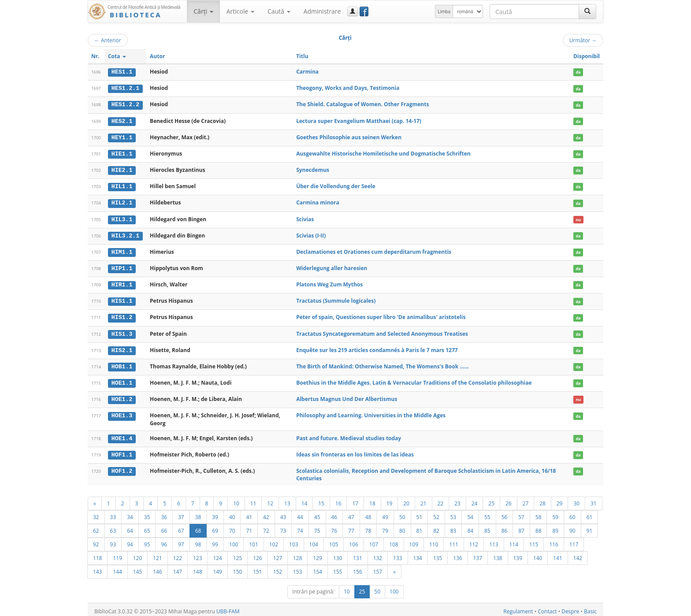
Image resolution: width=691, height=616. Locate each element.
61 (590, 513)
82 (436, 527)
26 (509, 500)
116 (554, 541)
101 (253, 541)
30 (576, 500)
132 (378, 554)
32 (96, 513)
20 (406, 500)
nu (578, 218)
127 (278, 554)
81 (420, 527)
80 (402, 527)
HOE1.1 (122, 380)
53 (453, 513)
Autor (157, 56)
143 (97, 568)
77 (351, 527)
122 (178, 554)
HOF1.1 (122, 451)
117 (574, 541)
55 (487, 513)
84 (470, 527)
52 (436, 513)
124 (217, 554)
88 (539, 527)
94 (130, 541)
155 (338, 568)
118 (97, 554)
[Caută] (587, 11)
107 (374, 541)
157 (378, 568)
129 (317, 554)
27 (526, 500)
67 (181, 527)
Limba (444, 11)
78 (368, 527)
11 (253, 500)
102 (274, 541)
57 (521, 513)
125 (238, 554)
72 (266, 527)
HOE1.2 (122, 396)
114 (514, 541)
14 (305, 500)
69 (215, 527)
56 (505, 513)
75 (317, 527)
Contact (547, 608)
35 (147, 513)
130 (338, 554)
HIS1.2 (122, 315)
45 (317, 513)
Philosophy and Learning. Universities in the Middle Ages (371, 412)
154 (317, 568)
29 (560, 500)
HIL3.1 (122, 218)
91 (590, 527)
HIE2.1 (122, 169)
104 (314, 541)
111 (453, 541)
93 (113, 541)
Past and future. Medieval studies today (349, 435)
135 (438, 554)
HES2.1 (122, 120)
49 (385, 513)
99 (215, 541)
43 (283, 513)
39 (215, 513)
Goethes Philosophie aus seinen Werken (349, 136)
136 (457, 554)
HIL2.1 (122, 201)
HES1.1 (122, 72)
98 (198, 541)
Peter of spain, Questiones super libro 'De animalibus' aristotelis (381, 315)
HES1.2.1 (125, 88)
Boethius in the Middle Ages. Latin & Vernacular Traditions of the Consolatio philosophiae (414, 380)
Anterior (108, 40)
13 (287, 500)
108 (394, 541)
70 (232, 527)
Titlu (302, 56)
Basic (590, 608)
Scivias (305, 217)
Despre (570, 608)
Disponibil (587, 56)
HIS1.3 (122, 331)
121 (157, 554)
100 (234, 541)
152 (278, 568)
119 (117, 554)
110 (434, 541)
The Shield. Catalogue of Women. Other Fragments (362, 104)
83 (453, 527)
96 (164, 541)
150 (238, 568)
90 (572, 527)
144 (117, 568)
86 (505, 527)
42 (266, 513)
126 (257, 554)
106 (353, 541)
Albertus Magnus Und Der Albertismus (347, 396)
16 (338, 500)
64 (130, 527)
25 (491, 500)
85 (487, 527)
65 (147, 527)
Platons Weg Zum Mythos (329, 282)
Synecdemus (313, 169)
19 (390, 500)
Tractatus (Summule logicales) (336, 299)
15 (321, 500)
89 (555, 527)
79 (385, 527)
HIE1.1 (122, 153)
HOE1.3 (122, 412)
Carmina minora (318, 201)
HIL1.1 (122, 186)
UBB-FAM (228, 608)
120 (137, 554)
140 (538, 554)
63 (113, 527)
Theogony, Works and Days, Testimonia (348, 88)
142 (578, 554)
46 (334, 513)
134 (418, 554)
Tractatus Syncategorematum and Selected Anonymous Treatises (382, 331)
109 (414, 541)
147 (178, 568)
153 (297, 568)
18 (372, 500)
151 (257, 568)
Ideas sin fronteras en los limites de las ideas (355, 451)
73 (283, 527)
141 (557, 554)
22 (441, 500)
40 (232, 513)
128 (297, 554)
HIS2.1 (122, 347)
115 (534, 541)
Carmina (307, 72)
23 (457, 500)
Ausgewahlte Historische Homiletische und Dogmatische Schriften (383, 153)
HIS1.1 (122, 299)
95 (147, 541)
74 (300, 527)
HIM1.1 (122, 250)
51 (420, 513)
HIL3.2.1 (125, 234)
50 (402, 513)
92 (96, 541)
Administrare (322, 11)
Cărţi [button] (203, 11)
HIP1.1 (122, 267)
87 (521, 527)
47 (351, 513)
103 (293, 541)
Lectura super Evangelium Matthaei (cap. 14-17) (359, 120)
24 (475, 500)
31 (594, 500)
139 (518, 554)
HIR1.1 (122, 282)
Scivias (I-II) (311, 234)
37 (181, 513)
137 (478, 554)
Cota (117, 56)
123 (197, 554)
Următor (583, 40)
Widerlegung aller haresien (332, 266)
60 (572, 513)
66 (164, 527)
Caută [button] (279, 11)
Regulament (518, 608)
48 (368, 513)
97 (181, 541)
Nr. (95, 56)
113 (494, 541)
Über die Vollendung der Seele (336, 185)
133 (398, 554)
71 (249, 527)
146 (157, 568)
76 (334, 527)
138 (498, 554)
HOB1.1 (122, 364)
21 (424, 500)
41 (249, 513)
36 (164, 513)
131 (357, 554)
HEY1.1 (122, 137)
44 (300, 513)
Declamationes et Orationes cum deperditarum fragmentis (374, 250)
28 (542, 500)
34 (130, 513)
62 (96, 527)
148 (197, 568)
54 (470, 513)
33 (113, 513)
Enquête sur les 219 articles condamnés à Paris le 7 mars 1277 (377, 347)
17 (355, 500)
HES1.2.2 (125, 104)
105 (334, 541)
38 (198, 513)
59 (555, 513)
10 (236, 500)
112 (474, 541)
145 (137, 568)
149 (217, 568)
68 (198, 527)
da (578, 72)
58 (539, 513)
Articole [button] (240, 11)
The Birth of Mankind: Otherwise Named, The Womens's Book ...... (383, 363)
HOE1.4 (122, 435)
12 (270, 500)
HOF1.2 (122, 467)
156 (357, 568)
